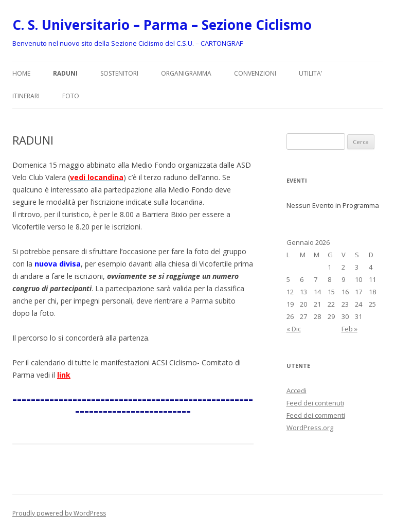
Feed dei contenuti (315, 403)
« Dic (294, 329)
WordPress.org (310, 428)
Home (21, 73)
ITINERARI (26, 96)
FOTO (71, 96)
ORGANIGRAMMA (186, 73)
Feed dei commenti (316, 415)
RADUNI (65, 73)
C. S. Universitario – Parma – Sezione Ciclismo (162, 25)
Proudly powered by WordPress (59, 513)
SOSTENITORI (119, 73)
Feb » (349, 329)
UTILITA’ (310, 73)
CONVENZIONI (255, 73)
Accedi (297, 391)
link (64, 375)
